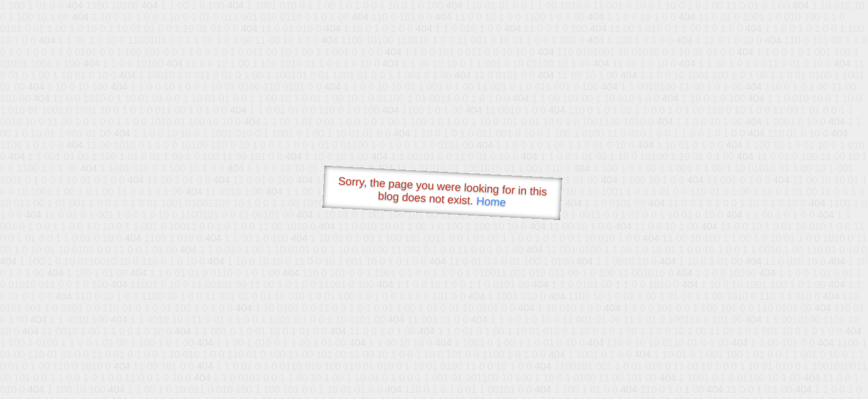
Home (491, 201)
